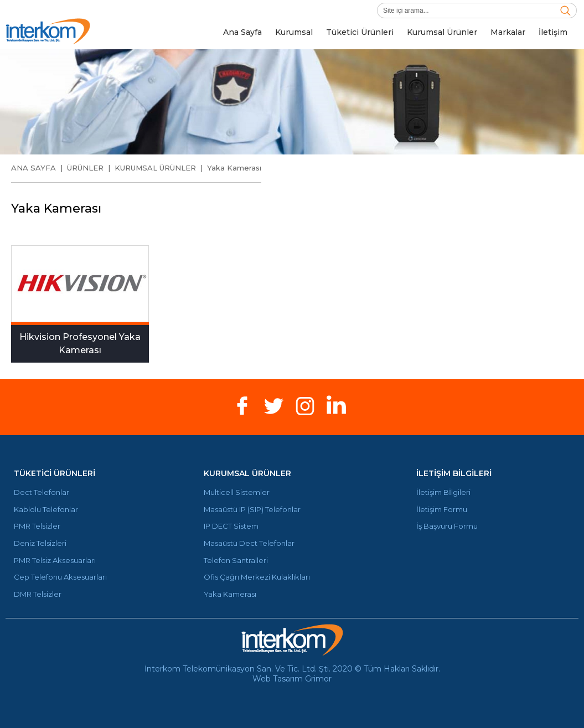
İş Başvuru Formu (447, 526)
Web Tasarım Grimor (292, 679)
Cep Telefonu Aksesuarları (60, 577)
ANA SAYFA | (39, 168)
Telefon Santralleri (236, 561)
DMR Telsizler (38, 594)
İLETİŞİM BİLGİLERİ (454, 473)
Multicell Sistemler (237, 492)
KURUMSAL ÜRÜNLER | (161, 168)
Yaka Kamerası (234, 168)
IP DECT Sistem (231, 526)
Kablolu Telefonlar (46, 510)
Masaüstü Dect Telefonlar (249, 543)
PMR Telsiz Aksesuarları (55, 561)
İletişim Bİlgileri (443, 492)
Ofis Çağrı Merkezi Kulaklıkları (257, 577)
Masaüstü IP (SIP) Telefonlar (252, 510)
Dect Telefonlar (42, 492)
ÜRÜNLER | (91, 168)
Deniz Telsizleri (40, 543)
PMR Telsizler (37, 526)
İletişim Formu (442, 510)
